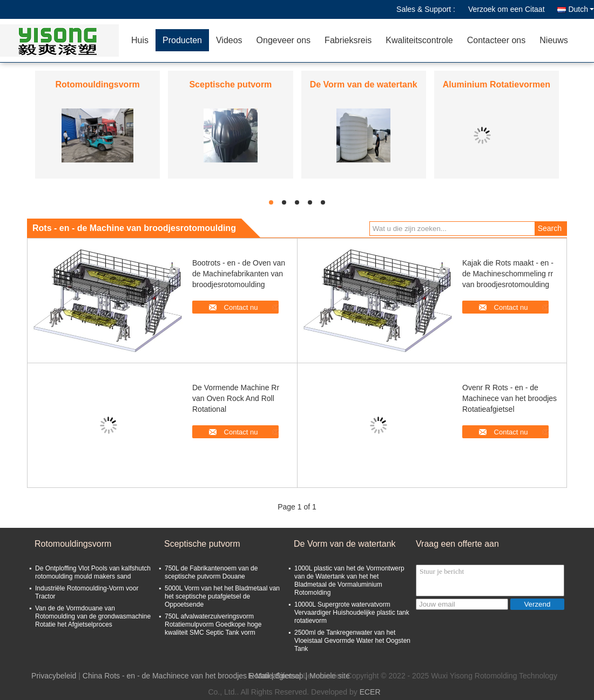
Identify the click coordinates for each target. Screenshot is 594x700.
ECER (370, 692)
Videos (229, 40)
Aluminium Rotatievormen (497, 84)
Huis (140, 40)
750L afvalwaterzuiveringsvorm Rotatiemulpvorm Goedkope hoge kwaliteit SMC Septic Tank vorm (213, 624)
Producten (182, 40)
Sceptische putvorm (230, 84)
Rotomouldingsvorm (97, 84)
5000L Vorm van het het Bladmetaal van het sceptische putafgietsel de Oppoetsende (222, 596)
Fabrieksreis (348, 40)
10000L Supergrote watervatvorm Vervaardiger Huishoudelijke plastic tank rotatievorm (352, 613)
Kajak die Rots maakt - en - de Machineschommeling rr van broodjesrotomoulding (508, 274)
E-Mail (259, 676)
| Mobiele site (328, 676)
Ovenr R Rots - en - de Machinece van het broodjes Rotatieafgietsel (509, 398)
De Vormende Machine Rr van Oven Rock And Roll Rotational (236, 398)
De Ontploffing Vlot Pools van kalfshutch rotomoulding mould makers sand (93, 572)
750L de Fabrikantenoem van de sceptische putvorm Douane (211, 572)
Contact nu (241, 307)
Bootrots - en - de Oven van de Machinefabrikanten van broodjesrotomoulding (239, 274)
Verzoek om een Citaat (507, 9)
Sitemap (289, 676)
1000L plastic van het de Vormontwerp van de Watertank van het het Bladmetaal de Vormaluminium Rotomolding (349, 580)
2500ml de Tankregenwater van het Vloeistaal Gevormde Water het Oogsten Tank (352, 641)
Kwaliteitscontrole (419, 40)
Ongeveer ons (284, 40)
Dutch (581, 9)
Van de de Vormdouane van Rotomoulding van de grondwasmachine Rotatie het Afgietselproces (93, 616)
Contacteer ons (497, 40)
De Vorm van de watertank (364, 84)
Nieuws (553, 40)
